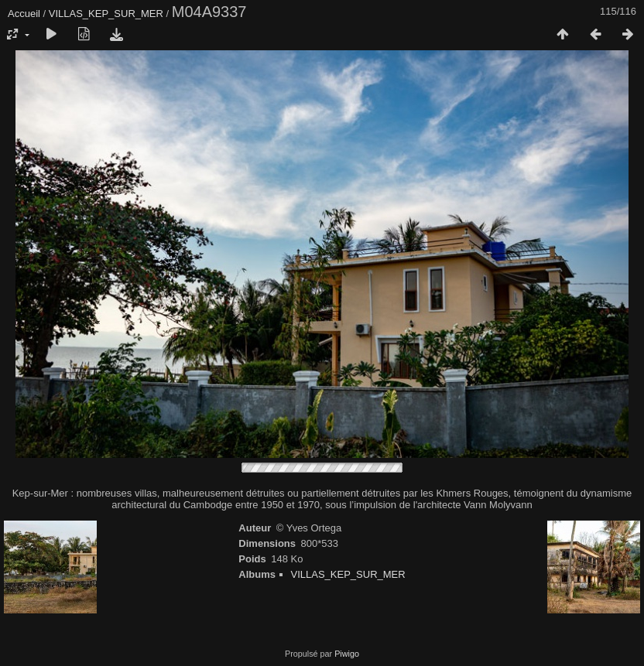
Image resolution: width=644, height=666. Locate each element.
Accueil (24, 14)
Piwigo (347, 654)
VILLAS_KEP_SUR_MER (106, 14)
